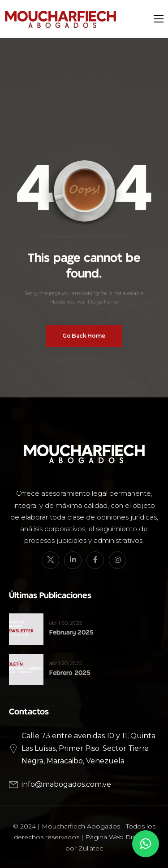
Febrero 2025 (70, 673)
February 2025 (71, 632)
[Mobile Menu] (159, 19)
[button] (146, 844)
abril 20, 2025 (66, 623)
